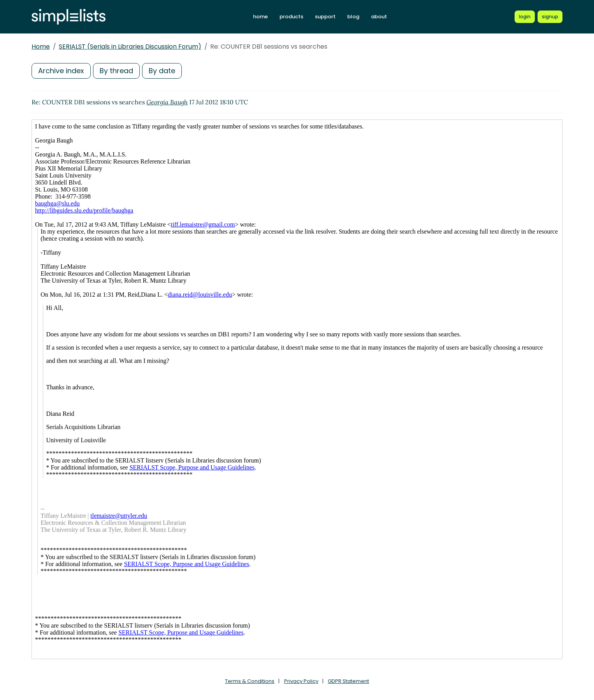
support (325, 17)
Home (41, 47)
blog (353, 17)
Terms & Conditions (250, 681)
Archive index (61, 71)
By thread (116, 71)
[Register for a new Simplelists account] (550, 17)
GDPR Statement (348, 681)
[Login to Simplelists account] (525, 17)
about (379, 17)
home (260, 17)
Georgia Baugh (167, 102)
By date (162, 71)
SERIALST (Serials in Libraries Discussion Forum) (130, 47)
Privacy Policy (301, 681)
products (291, 17)
